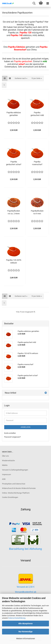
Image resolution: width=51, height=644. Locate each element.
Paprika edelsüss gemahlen (14, 114)
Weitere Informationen (26, 639)
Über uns (5, 456)
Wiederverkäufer (8, 461)
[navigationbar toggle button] (48, 3)
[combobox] (21, 78)
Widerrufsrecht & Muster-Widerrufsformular (19, 488)
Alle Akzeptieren (26, 624)
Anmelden (26, 427)
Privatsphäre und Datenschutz (14, 484)
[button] (5, 78)
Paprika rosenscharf (37, 163)
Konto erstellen (10, 433)
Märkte (5, 465)
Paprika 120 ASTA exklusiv (14, 261)
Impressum (6, 474)
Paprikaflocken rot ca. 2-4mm (14, 212)
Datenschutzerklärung (17, 618)
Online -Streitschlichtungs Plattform (16, 493)
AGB (4, 479)
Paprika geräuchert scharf (14, 163)
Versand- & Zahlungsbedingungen (15, 470)
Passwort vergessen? (13, 437)
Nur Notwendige (26, 632)
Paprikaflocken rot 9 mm (37, 212)
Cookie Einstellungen (10, 497)
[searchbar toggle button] (34, 3)
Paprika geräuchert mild (37, 114)
